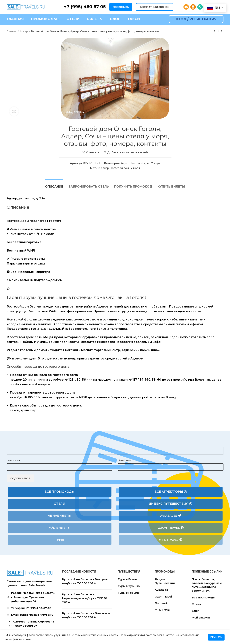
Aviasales (171, 516)
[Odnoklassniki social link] (193, 7)
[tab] (54, 185)
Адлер (24, 31)
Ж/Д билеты (59, 528)
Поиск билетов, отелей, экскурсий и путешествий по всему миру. (207, 585)
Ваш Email (125, 460)
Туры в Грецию (129, 593)
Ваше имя (13, 460)
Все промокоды (60, 492)
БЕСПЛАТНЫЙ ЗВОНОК (155, 7)
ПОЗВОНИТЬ (121, 7)
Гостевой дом (140, 163)
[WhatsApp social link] (200, 7)
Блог (195, 611)
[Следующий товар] (222, 31)
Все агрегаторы (171, 492)
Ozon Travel (171, 528)
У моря (156, 163)
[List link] (32, 608)
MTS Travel (171, 540)
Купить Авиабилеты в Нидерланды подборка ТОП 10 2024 (85, 598)
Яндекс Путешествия (171, 504)
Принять (216, 637)
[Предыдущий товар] (214, 31)
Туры (60, 540)
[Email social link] (186, 7)
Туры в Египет (128, 579)
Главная (12, 31)
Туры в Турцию (129, 586)
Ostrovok (161, 603)
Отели (60, 504)
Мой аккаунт (201, 617)
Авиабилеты (60, 516)
